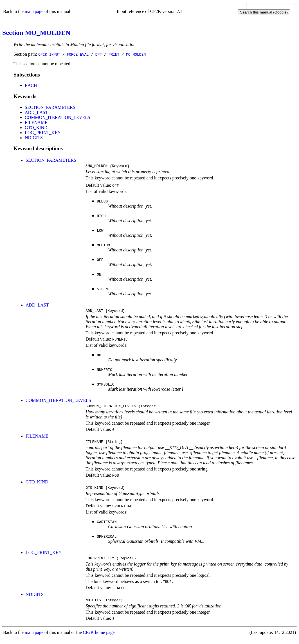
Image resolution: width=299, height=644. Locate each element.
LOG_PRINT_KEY (43, 133)
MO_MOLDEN (136, 54)
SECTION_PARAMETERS (50, 107)
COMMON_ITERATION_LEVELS (58, 117)
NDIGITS (34, 138)
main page (34, 11)
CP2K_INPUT (49, 54)
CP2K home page (99, 638)
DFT (99, 54)
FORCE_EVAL (78, 54)
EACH (31, 85)
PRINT (114, 54)
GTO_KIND (36, 128)
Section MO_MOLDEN (36, 33)
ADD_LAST (36, 112)
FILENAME (36, 122)
